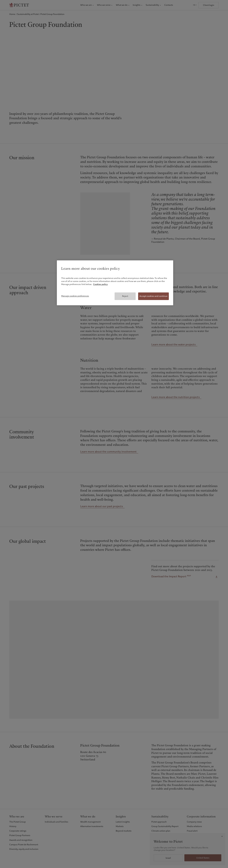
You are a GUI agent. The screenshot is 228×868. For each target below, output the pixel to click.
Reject (125, 296)
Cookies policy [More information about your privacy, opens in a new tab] (100, 284)
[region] (115, 283)
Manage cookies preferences (75, 296)
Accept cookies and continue (153, 296)
